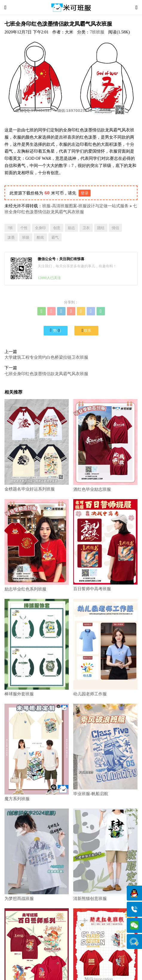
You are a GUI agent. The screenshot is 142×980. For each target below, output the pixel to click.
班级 (26, 237)
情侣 (115, 228)
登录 (85, 193)
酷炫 (40, 237)
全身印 (40, 228)
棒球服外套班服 (37, 648)
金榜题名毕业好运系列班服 (37, 445)
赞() (55, 330)
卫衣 (86, 228)
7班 (10, 228)
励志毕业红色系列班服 (37, 545)
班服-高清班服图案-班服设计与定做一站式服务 (85, 206)
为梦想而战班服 (37, 855)
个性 (24, 228)
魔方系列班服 (37, 752)
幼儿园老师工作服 (105, 648)
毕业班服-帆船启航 (105, 750)
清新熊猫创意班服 (105, 855)
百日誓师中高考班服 (105, 545)
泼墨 (11, 237)
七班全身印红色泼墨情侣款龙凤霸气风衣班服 (46, 374)
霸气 (55, 237)
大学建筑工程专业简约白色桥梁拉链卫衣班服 (46, 357)
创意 (57, 228)
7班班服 (97, 32)
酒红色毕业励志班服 (105, 445)
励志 (71, 228)
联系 (86, 330)
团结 (101, 228)
